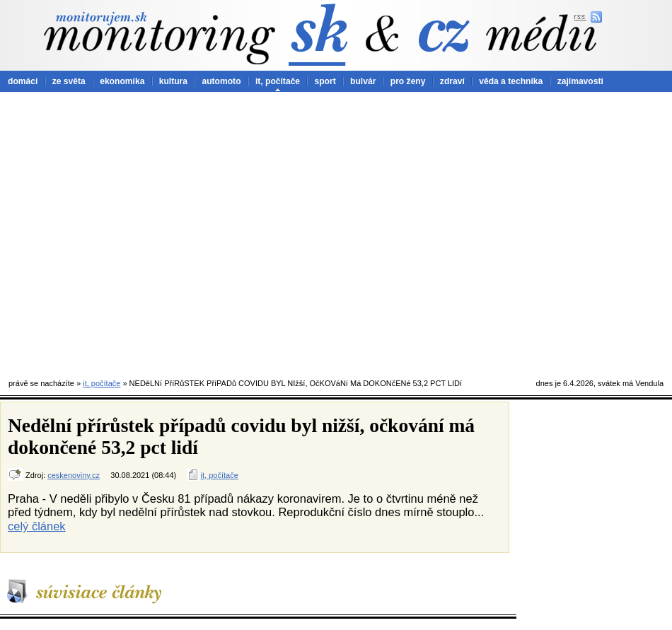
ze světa (69, 81)
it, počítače (278, 81)
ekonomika (122, 81)
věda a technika (511, 81)
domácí (23, 81)
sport (325, 81)
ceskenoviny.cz (74, 475)
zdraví (452, 81)
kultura (173, 81)
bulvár (363, 81)
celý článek (37, 526)
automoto (221, 81)
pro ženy (408, 81)
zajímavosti (580, 81)
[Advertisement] (133, 232)
